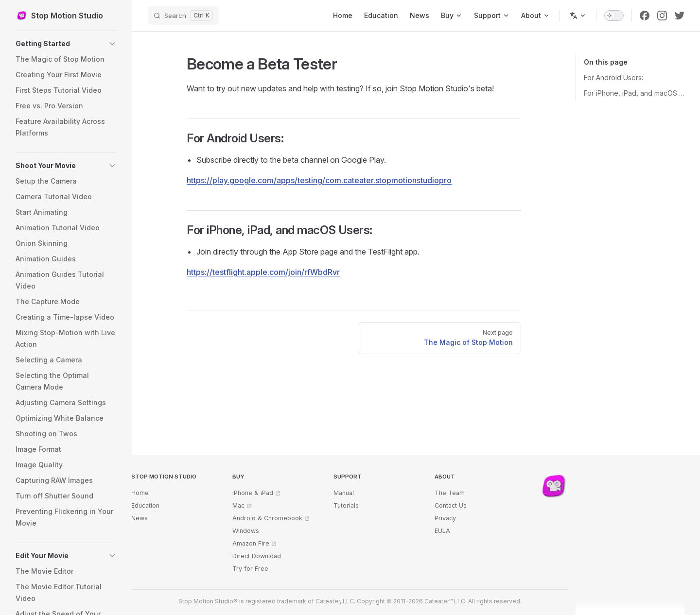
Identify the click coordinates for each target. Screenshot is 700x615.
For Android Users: (613, 77)
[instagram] (662, 16)
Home (140, 493)
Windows (246, 531)
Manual (344, 493)
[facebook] (645, 16)
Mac (238, 505)
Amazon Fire (251, 543)
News (140, 518)
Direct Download (257, 556)
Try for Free (250, 569)
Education (145, 505)
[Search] (183, 16)
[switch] (614, 16)
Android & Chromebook (267, 518)
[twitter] (680, 16)
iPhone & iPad (253, 493)
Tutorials (346, 505)
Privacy (445, 518)
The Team (450, 493)
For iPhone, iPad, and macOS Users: (634, 93)
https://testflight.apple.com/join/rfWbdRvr (263, 272)
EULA (442, 531)
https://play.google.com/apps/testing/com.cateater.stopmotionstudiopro (319, 180)
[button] (66, 44)
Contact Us (451, 505)
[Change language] (578, 16)
